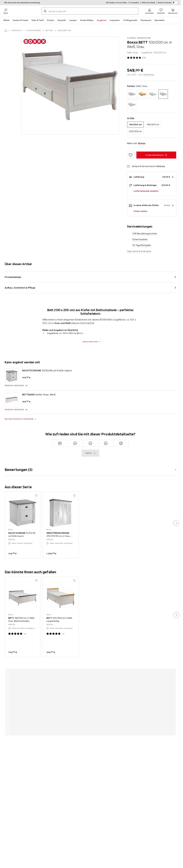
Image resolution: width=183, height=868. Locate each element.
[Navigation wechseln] (6, 11)
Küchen (51, 20)
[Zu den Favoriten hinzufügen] (131, 155)
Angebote (102, 20)
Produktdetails (13, 277)
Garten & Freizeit (20, 20)
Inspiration (115, 20)
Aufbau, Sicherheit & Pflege (20, 288)
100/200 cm (135, 124)
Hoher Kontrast (168, 3)
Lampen (73, 20)
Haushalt (62, 20)
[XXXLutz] (25, 11)
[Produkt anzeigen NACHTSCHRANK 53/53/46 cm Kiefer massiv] (16, 386)
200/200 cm (135, 131)
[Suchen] (45, 11)
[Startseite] (6, 31)
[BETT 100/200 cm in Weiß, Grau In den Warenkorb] (156, 155)
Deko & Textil (38, 20)
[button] (90, 468)
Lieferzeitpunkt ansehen (146, 191)
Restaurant (146, 20)
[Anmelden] (150, 11)
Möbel (6, 20)
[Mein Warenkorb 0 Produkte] (173, 11)
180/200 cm (153, 124)
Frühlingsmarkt (130, 20)
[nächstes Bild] (176, 523)
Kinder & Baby (87, 20)
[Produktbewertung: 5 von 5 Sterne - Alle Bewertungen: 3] (136, 58)
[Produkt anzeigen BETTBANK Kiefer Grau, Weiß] (16, 410)
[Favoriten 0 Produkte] (161, 11)
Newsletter (160, 20)
